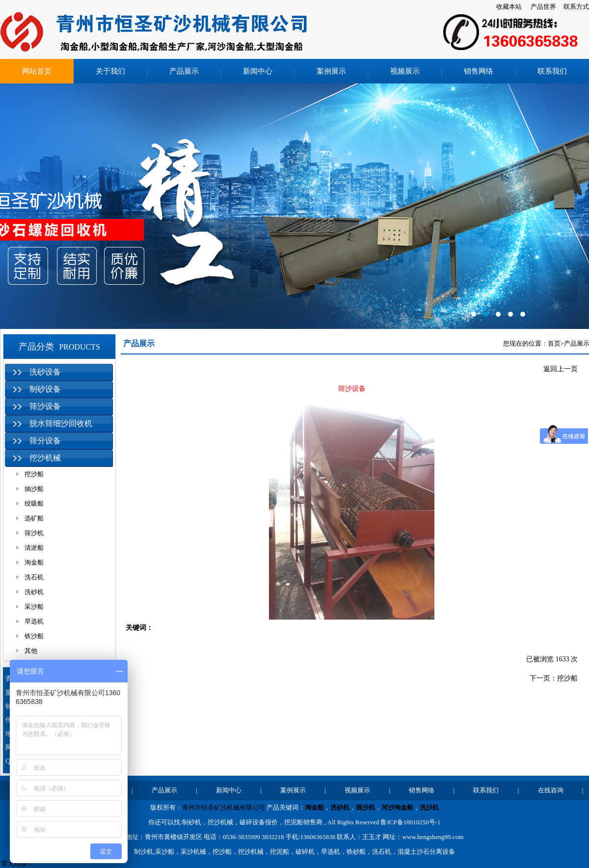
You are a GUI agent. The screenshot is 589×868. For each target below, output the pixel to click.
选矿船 (34, 518)
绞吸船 (34, 503)
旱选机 (34, 621)
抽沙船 (34, 489)
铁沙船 (34, 636)
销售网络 (479, 71)
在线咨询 (551, 790)
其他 (31, 651)
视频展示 (405, 71)
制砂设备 (45, 389)
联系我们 (552, 71)
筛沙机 (34, 533)
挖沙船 (34, 474)
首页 (554, 343)
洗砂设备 (45, 372)
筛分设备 (45, 441)
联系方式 (576, 7)
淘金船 (34, 562)
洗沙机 (429, 807)
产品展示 (184, 71)
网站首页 (37, 71)
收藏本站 (509, 7)
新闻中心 (258, 71)
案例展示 (331, 71)
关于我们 (110, 71)
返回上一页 (561, 369)
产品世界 (543, 7)
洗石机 (34, 577)
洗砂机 (34, 592)
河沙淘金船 (397, 807)
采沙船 (34, 607)
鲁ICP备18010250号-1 (410, 822)
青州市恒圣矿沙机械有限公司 (224, 807)
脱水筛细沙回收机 (61, 423)
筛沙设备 (45, 406)
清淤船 (34, 548)
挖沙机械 (45, 458)
